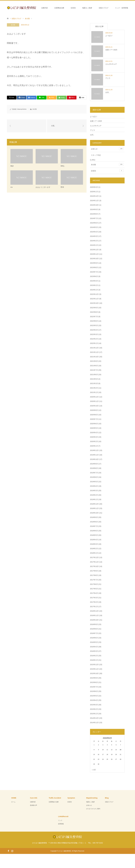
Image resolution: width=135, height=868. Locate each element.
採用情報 (61, 824)
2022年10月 (94, 303)
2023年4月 (94, 281)
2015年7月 (94, 687)
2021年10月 (94, 357)
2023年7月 (94, 272)
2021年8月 (94, 366)
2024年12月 (94, 196)
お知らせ (107, 149)
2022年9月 (94, 308)
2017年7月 (94, 580)
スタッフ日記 (96, 155)
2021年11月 (94, 352)
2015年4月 (94, 700)
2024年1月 (94, 245)
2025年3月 (94, 187)
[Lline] (42, 98)
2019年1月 (94, 499)
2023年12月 (94, 250)
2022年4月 (94, 330)
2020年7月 (94, 419)
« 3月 (94, 770)
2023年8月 (94, 267)
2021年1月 (94, 392)
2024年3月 (94, 236)
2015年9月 (94, 678)
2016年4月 (94, 647)
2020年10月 (94, 406)
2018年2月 (94, 549)
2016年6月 (94, 638)
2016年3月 (94, 651)
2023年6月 (94, 276)
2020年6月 (94, 424)
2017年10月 (94, 566)
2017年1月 (94, 607)
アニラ (92, 130)
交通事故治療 (59, 8)
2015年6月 (94, 691)
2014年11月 (94, 723)
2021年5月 (94, 379)
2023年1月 (94, 290)
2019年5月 (94, 482)
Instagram (12, 851)
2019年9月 (94, 464)
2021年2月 (94, 388)
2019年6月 (94, 477)
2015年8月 (94, 682)
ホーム (32, 8)
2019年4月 (94, 486)
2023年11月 (94, 254)
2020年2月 (94, 441)
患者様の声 (33, 805)
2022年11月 (94, 299)
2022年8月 (94, 312)
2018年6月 (94, 531)
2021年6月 (94, 375)
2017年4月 (94, 593)
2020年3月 (94, 437)
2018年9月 (94, 517)
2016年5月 (94, 642)
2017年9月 (94, 571)
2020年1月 (94, 446)
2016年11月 (94, 615)
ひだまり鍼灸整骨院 (65, 851)
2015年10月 (94, 673)
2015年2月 (94, 709)
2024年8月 (94, 214)
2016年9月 (94, 624)
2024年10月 (94, 205)
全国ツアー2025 (96, 121)
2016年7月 (94, 633)
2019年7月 (94, 473)
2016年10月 (94, 620)
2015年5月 (94, 696)
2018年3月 (94, 544)
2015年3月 (94, 705)
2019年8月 (94, 468)
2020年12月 (94, 397)
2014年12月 (94, 718)
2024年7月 (94, 218)
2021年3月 (94, 383)
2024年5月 (94, 227)
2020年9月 (94, 410)
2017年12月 (94, 557)
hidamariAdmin (22, 109)
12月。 (93, 135)
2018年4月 (94, 540)
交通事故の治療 (54, 802)
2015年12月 (94, 665)
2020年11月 (94, 401)
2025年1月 (94, 192)
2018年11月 (94, 508)
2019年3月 (94, 491)
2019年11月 (94, 455)
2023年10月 (94, 259)
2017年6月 (94, 584)
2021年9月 (94, 361)
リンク (60, 820)
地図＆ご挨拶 (87, 8)
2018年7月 (94, 526)
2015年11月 (94, 669)
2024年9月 (94, 209)
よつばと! (94, 116)
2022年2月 (94, 339)
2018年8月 (94, 522)
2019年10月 (94, 459)
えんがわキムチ (96, 126)
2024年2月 (94, 241)
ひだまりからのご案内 (93, 809)
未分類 (13, 25)
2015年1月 (94, 714)
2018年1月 (94, 553)
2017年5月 (94, 589)
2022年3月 (94, 334)
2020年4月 (94, 433)
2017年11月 (94, 562)
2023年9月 (94, 263)
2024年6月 (94, 223)
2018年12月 (94, 504)
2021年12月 (94, 348)
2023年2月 (94, 285)
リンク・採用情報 (122, 8)
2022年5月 (94, 325)
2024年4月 (94, 232)
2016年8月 (94, 629)
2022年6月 (94, 321)
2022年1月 (94, 343)
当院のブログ (104, 8)
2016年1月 (94, 660)
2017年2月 (94, 602)
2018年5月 (94, 535)
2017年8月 (94, 575)
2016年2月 (94, 656)
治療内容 (44, 8)
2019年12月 (94, 450)
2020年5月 (94, 428)
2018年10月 (94, 513)
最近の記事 (99, 26)
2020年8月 (94, 415)
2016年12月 (94, 611)
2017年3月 (94, 598)
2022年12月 (94, 294)
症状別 (73, 8)
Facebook (8, 851)
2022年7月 (94, 317)
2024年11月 (94, 201)
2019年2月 (94, 495)
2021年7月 (94, 370)
